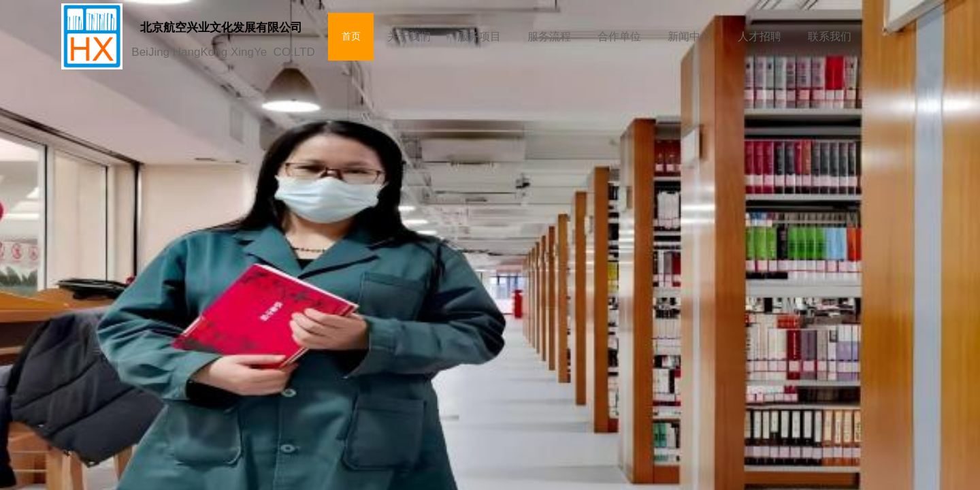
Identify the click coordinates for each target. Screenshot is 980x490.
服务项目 (479, 36)
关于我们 (409, 36)
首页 (351, 36)
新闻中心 (689, 36)
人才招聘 (759, 36)
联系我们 (830, 36)
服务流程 (549, 36)
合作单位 (619, 36)
